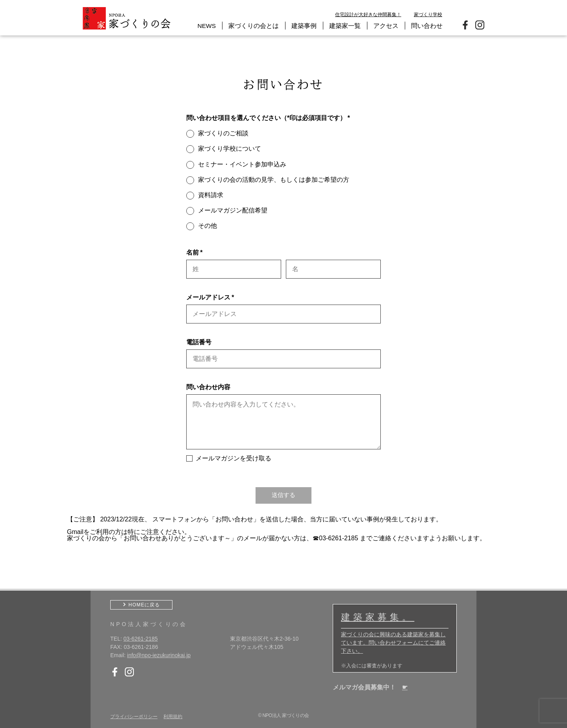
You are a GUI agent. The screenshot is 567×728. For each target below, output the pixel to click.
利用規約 (173, 716)
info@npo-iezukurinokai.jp (159, 655)
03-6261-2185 (140, 638)
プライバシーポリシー (134, 716)
